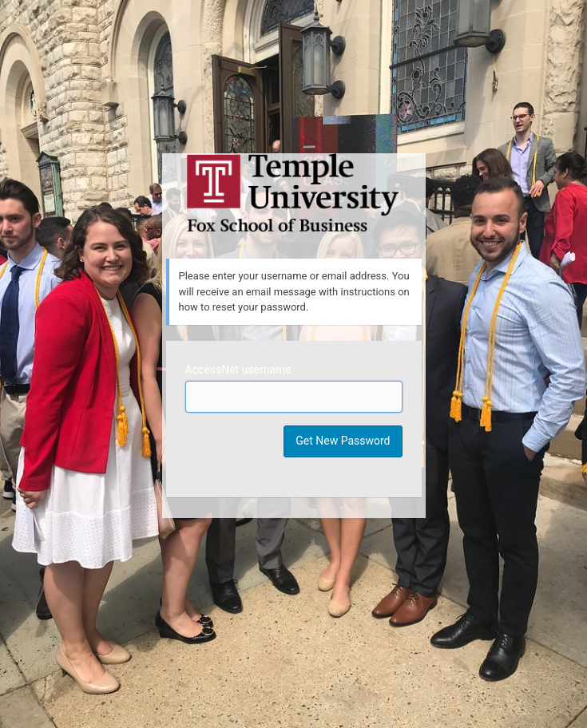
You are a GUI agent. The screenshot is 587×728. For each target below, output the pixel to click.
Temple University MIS (294, 193)
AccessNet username (238, 370)
